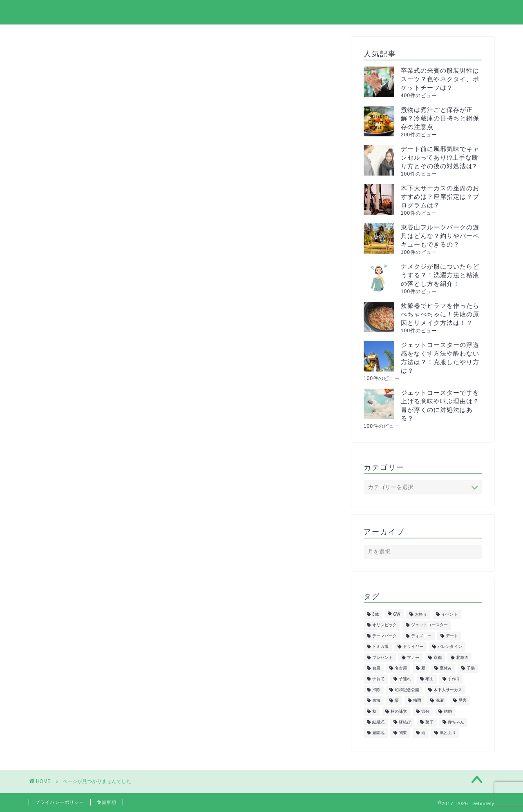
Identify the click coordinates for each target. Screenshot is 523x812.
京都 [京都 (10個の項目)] (438, 657)
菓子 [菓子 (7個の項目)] (429, 722)
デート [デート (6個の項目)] (452, 636)
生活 (68, 571)
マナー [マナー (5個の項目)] (413, 657)
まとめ (72, 398)
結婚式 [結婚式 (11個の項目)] (378, 722)
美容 (68, 593)
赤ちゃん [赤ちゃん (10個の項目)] (456, 722)
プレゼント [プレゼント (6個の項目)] (382, 657)
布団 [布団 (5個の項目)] (429, 679)
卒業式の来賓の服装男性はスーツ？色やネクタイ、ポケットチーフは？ (440, 79)
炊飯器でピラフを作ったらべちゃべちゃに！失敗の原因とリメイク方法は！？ (440, 314)
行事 (68, 626)
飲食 (68, 648)
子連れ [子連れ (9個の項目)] (405, 679)
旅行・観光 (79, 550)
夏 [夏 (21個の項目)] (423, 668)
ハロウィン (79, 495)
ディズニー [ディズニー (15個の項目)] (421, 636)
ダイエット (79, 463)
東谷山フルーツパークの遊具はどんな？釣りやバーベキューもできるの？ (440, 236)
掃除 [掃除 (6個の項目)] (376, 690)
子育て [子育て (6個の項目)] (378, 679)
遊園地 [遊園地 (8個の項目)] (378, 733)
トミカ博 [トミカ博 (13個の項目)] (380, 647)
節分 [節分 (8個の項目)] (425, 711)
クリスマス (79, 430)
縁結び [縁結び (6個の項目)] (405, 722)
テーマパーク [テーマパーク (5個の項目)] (384, 636)
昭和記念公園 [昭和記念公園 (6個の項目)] (407, 690)
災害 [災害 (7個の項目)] (463, 701)
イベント (75, 409)
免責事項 (107, 802)
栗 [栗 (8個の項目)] (397, 701)
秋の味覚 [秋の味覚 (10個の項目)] (399, 711)
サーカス (75, 441)
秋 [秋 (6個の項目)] (374, 711)
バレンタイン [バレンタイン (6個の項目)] (450, 647)
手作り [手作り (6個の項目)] (454, 679)
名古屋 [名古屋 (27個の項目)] (401, 668)
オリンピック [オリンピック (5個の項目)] (384, 625)
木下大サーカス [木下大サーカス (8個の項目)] (448, 690)
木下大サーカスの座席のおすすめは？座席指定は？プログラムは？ (440, 197)
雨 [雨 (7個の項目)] (423, 733)
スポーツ (75, 452)
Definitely (50, 12)
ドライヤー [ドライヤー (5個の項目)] (413, 647)
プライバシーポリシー (396, 13)
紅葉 (68, 582)
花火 (68, 604)
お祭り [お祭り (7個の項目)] (421, 614)
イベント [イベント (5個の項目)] (449, 614)
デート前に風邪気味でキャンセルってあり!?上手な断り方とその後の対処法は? (440, 157)
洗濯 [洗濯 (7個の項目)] (440, 701)
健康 (68, 517)
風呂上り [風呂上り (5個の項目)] (448, 733)
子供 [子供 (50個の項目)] (471, 668)
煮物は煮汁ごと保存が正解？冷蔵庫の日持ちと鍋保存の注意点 (440, 118)
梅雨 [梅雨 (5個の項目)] (417, 701)
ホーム (273, 13)
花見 (68, 615)
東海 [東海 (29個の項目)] (376, 701)
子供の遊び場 (82, 528)
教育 (68, 539)
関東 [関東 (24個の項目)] (403, 733)
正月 (68, 561)
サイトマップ (323, 13)
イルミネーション (89, 419)
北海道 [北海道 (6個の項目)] (462, 657)
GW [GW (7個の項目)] (397, 614)
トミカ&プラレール (92, 474)
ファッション (82, 506)
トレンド (75, 485)
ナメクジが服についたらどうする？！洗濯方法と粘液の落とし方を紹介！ (440, 275)
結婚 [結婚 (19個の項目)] (448, 711)
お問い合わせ (469, 13)
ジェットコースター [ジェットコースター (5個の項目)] (429, 625)
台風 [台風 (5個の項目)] (376, 668)
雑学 (68, 637)
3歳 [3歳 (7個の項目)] (375, 614)
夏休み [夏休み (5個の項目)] (446, 668)
